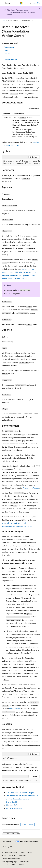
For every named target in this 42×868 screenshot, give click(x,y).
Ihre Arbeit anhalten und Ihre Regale (20, 792)
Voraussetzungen (9, 47)
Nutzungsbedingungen (10, 862)
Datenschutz (23, 855)
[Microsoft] (21, 3)
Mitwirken (13, 855)
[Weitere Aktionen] (38, 21)
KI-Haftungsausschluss (10, 852)
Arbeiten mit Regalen (31, 488)
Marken (4, 865)
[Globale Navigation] (2, 3)
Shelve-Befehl (15, 709)
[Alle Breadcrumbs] (4, 21)
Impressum (24, 862)
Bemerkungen (8, 56)
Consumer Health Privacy (10, 858)
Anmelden (37, 3)
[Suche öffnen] (30, 3)
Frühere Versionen (26, 852)
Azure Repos (12, 20)
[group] (21, 162)
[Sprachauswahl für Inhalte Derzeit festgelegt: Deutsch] (7, 842)
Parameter (7, 53)
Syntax (6, 50)
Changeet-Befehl (12, 805)
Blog (3, 855)
